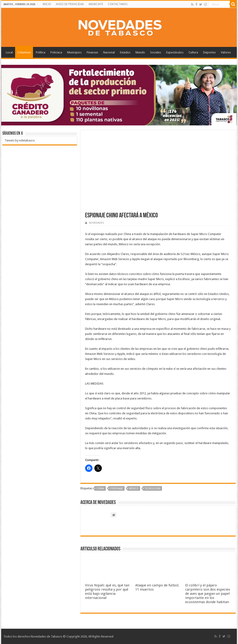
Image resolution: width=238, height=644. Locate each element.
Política (41, 52)
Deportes (209, 52)
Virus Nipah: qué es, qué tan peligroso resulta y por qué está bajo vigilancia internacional (107, 592)
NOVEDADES (96, 223)
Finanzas (92, 52)
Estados (125, 52)
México (134, 489)
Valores (226, 52)
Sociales (156, 52)
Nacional (109, 52)
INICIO (47, 4)
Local (9, 52)
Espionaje (117, 489)
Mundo (140, 52)
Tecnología (153, 489)
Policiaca (56, 52)
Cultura (193, 52)
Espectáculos (175, 52)
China (100, 489)
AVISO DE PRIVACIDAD (70, 4)
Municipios (74, 52)
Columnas (24, 52)
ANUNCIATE (96, 4)
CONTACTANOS (118, 4)
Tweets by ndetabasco (20, 140)
